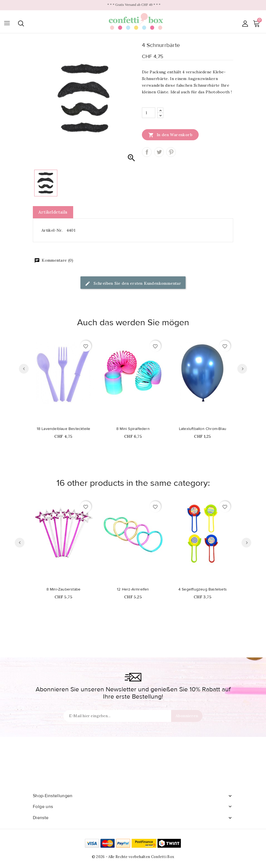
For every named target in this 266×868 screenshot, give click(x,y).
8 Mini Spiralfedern (133, 429)
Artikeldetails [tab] (53, 212)
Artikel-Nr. (52, 230)
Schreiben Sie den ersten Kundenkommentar (133, 284)
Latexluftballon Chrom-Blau (203, 429)
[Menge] (149, 113)
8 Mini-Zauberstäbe (64, 589)
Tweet (159, 152)
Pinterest (171, 152)
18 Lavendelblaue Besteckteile (64, 429)
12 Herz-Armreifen (133, 589)
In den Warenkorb (170, 135)
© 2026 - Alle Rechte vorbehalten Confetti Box (133, 857)
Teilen (147, 152)
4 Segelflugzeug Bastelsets (203, 589)
